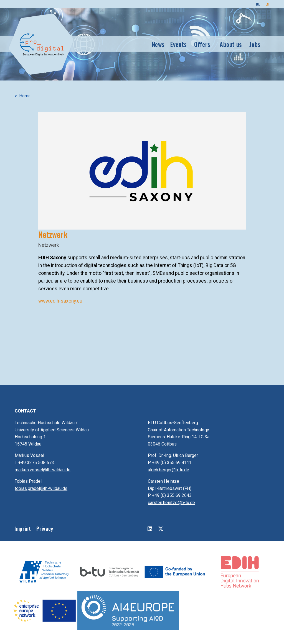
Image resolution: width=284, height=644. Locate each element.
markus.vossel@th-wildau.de (43, 470)
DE (258, 4)
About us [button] (231, 44)
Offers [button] (202, 44)
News (158, 44)
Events (179, 44)
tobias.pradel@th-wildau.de (41, 488)
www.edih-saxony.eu (60, 301)
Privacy (45, 528)
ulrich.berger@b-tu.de (168, 470)
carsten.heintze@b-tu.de (171, 503)
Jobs (255, 44)
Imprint (23, 528)
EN (267, 4)
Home (25, 96)
